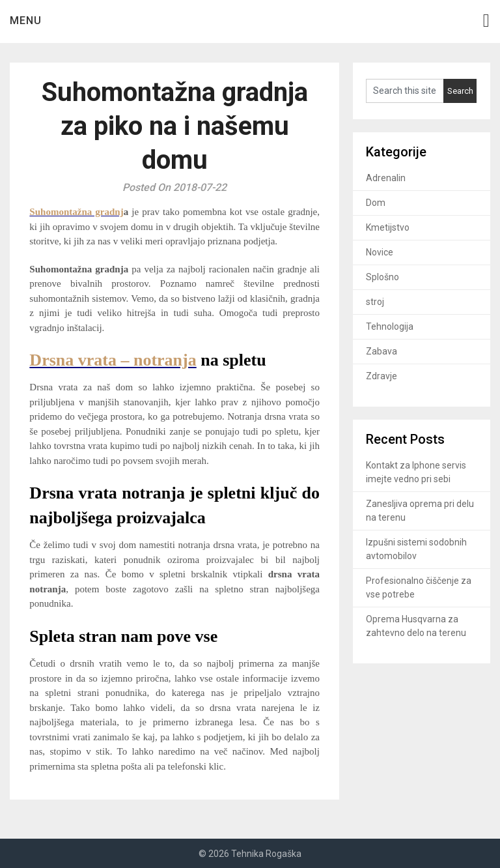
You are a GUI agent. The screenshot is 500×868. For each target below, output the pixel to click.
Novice (380, 252)
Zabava (382, 351)
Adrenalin (386, 178)
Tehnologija (390, 326)
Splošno (382, 277)
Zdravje (382, 376)
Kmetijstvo (388, 227)
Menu (26, 21)
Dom (376, 203)
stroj (375, 302)
